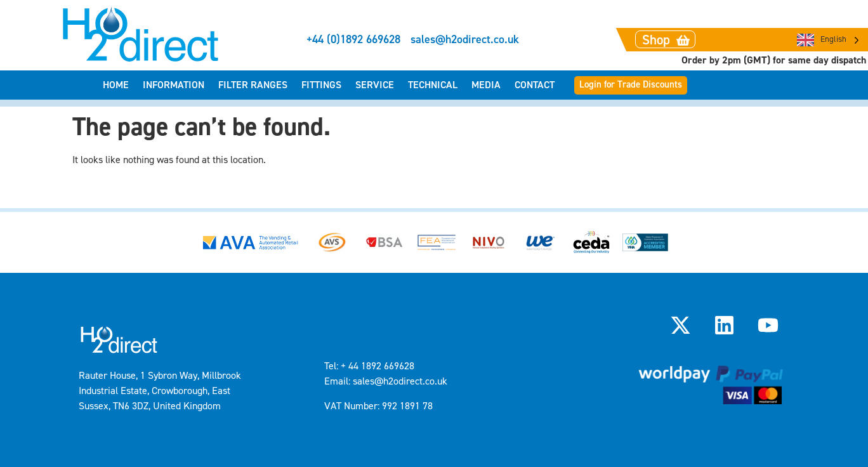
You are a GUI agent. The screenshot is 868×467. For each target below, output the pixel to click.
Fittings (321, 85)
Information (174, 85)
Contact (535, 85)
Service (375, 85)
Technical (433, 85)
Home (116, 85)
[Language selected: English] (828, 40)
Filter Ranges (253, 85)
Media (486, 85)
